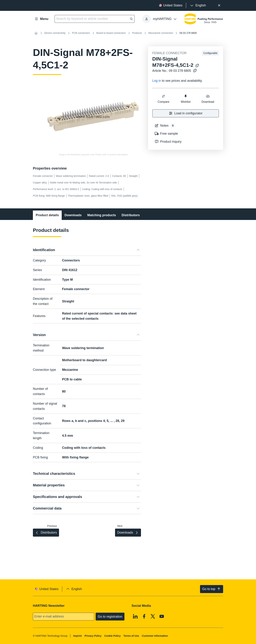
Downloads (73, 215)
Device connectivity (55, 33)
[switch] (163, 96)
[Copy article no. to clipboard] (195, 71)
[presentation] (198, 5)
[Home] (36, 33)
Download (208, 99)
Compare (163, 99)
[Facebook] (144, 616)
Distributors (131, 215)
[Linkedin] (135, 616)
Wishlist (186, 99)
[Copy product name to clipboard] (197, 66)
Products (137, 33)
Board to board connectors (111, 33)
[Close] (219, 5)
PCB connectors (81, 33)
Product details (47, 215)
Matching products (102, 215)
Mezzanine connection (161, 33)
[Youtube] (162, 616)
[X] (153, 616)
